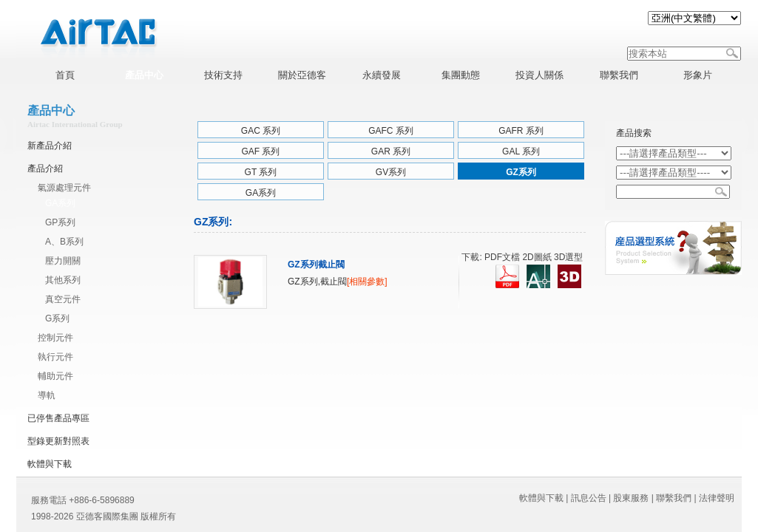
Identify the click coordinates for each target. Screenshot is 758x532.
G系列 (57, 318)
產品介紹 (45, 168)
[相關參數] (367, 282)
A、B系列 (64, 242)
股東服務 (631, 498)
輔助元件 (55, 376)
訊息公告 (589, 498)
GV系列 (391, 172)
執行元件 (55, 357)
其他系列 (63, 280)
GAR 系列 (391, 151)
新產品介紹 (50, 146)
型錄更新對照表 (58, 441)
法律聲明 (717, 498)
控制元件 (55, 338)
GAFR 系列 (521, 131)
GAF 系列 (260, 151)
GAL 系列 (521, 151)
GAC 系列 (261, 131)
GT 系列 (261, 172)
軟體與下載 (50, 464)
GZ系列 (521, 172)
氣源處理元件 (64, 188)
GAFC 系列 (391, 131)
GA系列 (60, 203)
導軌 (47, 395)
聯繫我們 (674, 498)
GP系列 (60, 222)
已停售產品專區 (58, 418)
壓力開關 (63, 261)
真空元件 (63, 299)
